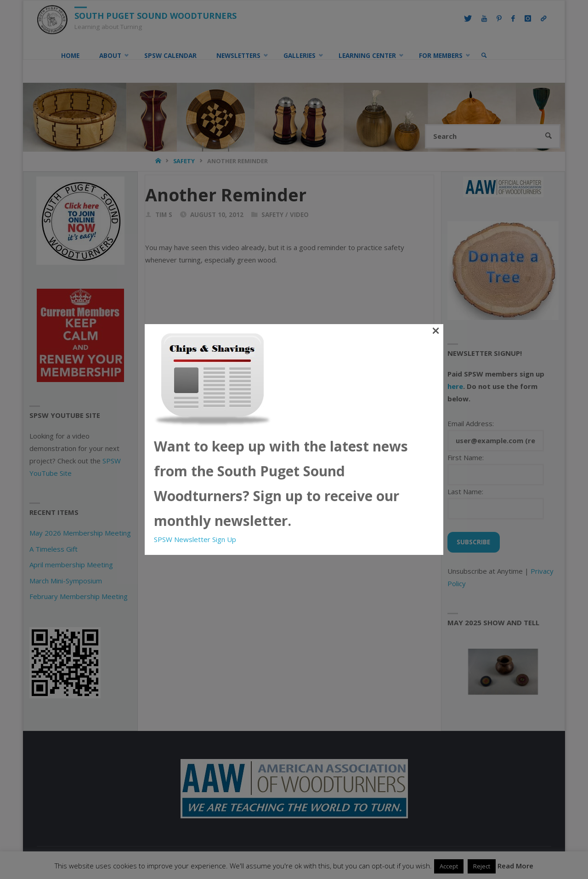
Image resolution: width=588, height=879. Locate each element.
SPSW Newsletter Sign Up (195, 539)
